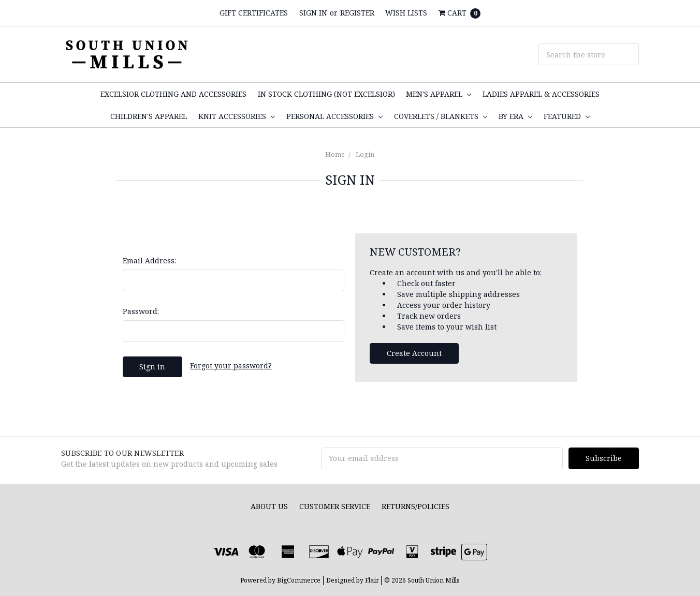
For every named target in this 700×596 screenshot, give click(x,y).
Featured (567, 116)
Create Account (414, 353)
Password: (141, 311)
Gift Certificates (254, 13)
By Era (515, 116)
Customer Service (335, 506)
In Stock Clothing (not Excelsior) (326, 94)
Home (335, 154)
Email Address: (149, 260)
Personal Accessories (334, 116)
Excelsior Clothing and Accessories (173, 94)
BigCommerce (299, 580)
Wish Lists (406, 13)
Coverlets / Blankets (441, 116)
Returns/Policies (415, 506)
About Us (269, 506)
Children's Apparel (149, 116)
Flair (372, 580)
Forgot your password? (231, 366)
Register (357, 13)
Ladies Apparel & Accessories (541, 94)
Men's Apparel (439, 94)
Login (365, 154)
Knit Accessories (237, 116)
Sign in (313, 13)
